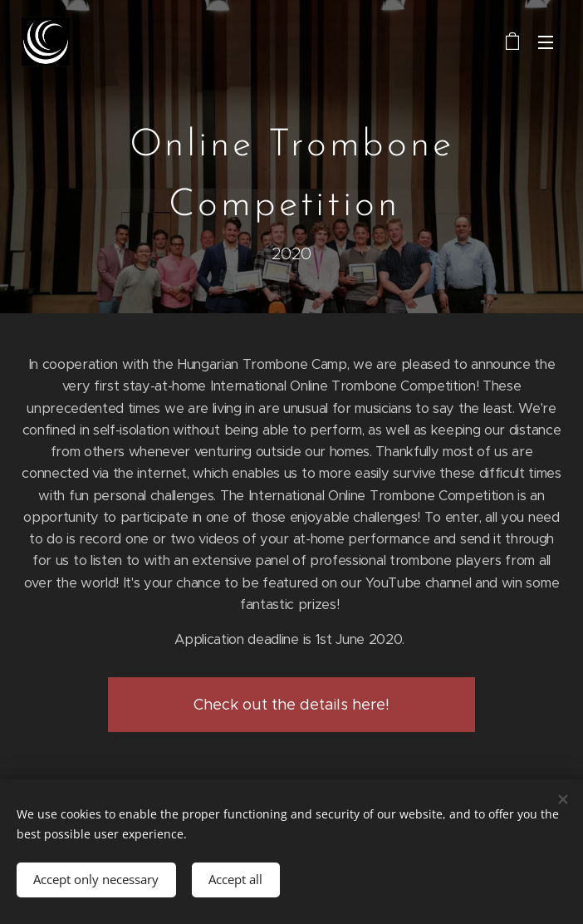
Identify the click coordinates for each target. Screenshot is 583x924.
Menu (546, 42)
